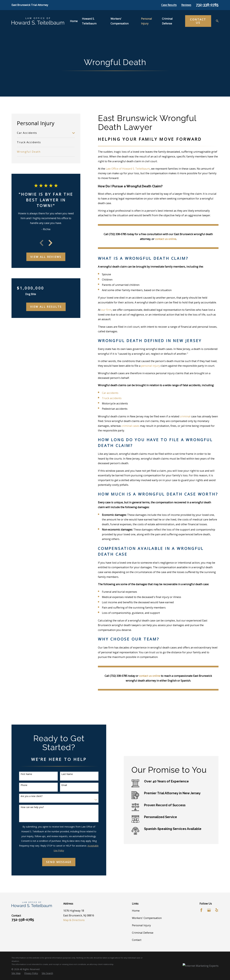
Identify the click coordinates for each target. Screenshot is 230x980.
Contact (137, 940)
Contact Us (198, 21)
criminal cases (130, 426)
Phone (20, 785)
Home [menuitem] (74, 21)
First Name (22, 774)
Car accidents (110, 393)
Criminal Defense (143, 933)
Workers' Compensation (147, 918)
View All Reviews (46, 257)
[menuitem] (44, 133)
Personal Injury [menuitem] (146, 21)
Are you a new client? (27, 796)
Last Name (63, 774)
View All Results (46, 307)
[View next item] (50, 243)
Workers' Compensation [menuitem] (120, 21)
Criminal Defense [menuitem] (167, 21)
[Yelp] (217, 910)
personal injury (150, 366)
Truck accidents (112, 398)
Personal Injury (141, 925)
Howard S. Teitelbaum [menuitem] (89, 21)
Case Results (169, 5)
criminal (185, 416)
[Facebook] (201, 910)
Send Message (55, 862)
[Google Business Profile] (209, 910)
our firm (106, 310)
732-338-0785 (207, 5)
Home (136, 911)
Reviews (186, 5)
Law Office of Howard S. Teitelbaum (128, 169)
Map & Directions (74, 920)
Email (60, 785)
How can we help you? (28, 807)
